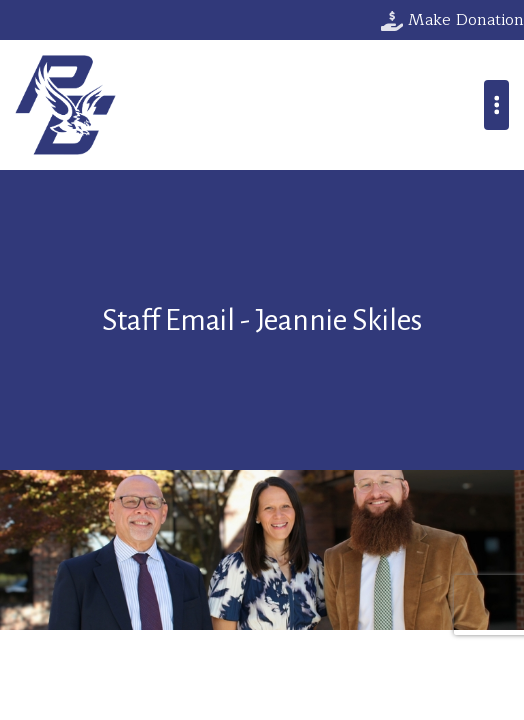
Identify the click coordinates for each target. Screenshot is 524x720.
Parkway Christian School (65, 105)
